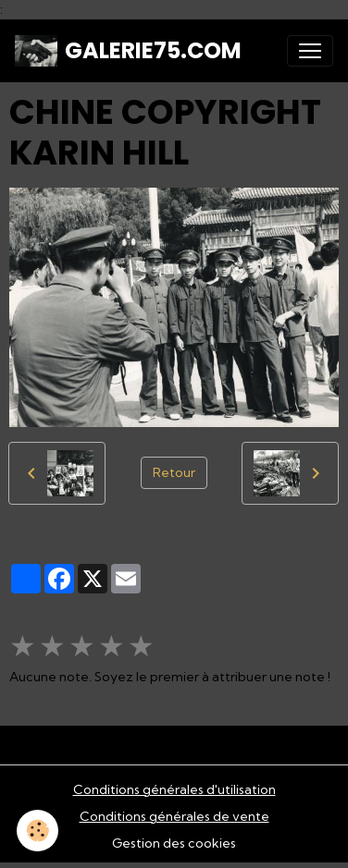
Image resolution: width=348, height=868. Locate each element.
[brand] (128, 51)
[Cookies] (37, 831)
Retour (174, 472)
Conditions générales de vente (174, 816)
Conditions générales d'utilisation (174, 789)
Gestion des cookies (174, 843)
